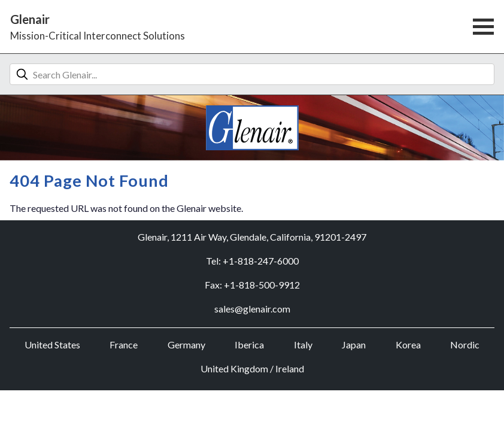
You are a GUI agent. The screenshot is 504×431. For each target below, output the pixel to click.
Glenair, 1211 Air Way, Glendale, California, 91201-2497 (252, 237)
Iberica (249, 345)
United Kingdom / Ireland (252, 368)
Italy (303, 345)
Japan (354, 345)
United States (52, 345)
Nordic (465, 345)
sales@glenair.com (252, 309)
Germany (186, 345)
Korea (408, 345)
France (124, 345)
